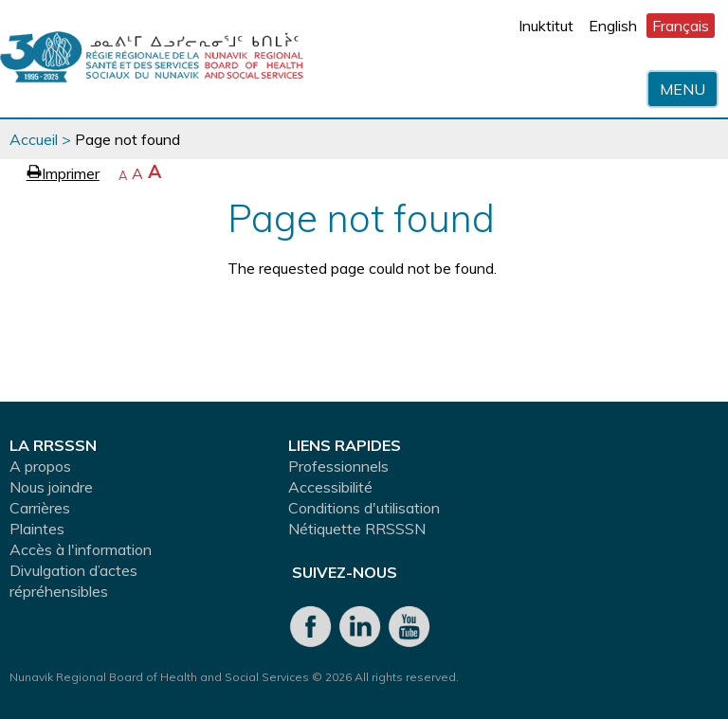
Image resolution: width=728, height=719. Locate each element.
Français (681, 26)
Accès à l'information (81, 549)
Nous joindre (51, 487)
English (613, 26)
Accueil (34, 139)
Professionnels (338, 466)
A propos (40, 466)
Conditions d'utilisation (364, 508)
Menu (682, 89)
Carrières (40, 508)
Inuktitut (546, 26)
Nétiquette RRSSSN (357, 529)
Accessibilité (330, 487)
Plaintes (37, 529)
